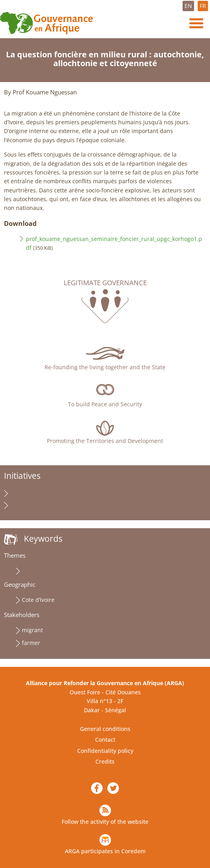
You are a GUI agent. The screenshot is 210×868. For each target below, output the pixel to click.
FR (203, 6)
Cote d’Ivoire (38, 600)
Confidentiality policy (105, 751)
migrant (32, 630)
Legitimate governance (105, 283)
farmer (31, 643)
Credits (105, 761)
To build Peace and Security (105, 404)
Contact (105, 740)
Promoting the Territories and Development (105, 441)
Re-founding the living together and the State (105, 367)
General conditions (105, 729)
